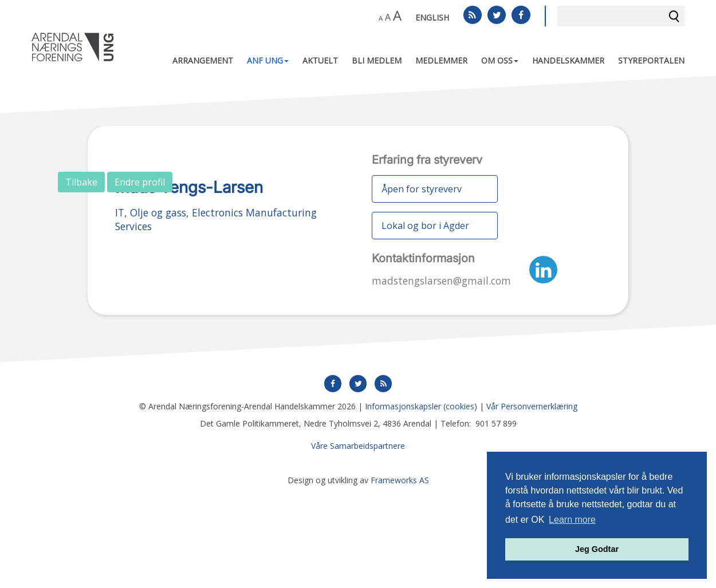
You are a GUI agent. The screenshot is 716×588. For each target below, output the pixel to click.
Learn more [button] (572, 520)
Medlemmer (441, 60)
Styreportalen (651, 60)
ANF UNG (268, 60)
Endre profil (140, 182)
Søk (674, 16)
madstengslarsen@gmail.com (441, 281)
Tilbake (81, 182)
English (432, 17)
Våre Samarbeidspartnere (358, 542)
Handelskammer (568, 60)
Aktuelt (320, 60)
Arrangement (203, 60)
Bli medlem (377, 60)
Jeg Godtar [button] (597, 549)
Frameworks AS (400, 576)
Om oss (500, 60)
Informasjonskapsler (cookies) (421, 502)
